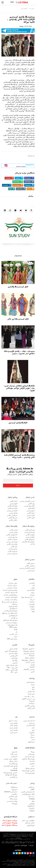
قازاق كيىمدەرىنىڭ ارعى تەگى (18, 319)
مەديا (33, 740)
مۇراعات (32, 609)
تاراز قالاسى (14, 547)
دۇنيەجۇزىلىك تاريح (11, 652)
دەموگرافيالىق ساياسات (10, 595)
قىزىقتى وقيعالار (30, 769)
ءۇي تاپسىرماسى (30, 757)
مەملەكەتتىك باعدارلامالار (10, 621)
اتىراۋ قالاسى (31, 513)
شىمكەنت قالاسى (12, 540)
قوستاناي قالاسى (30, 530)
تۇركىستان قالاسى (12, 544)
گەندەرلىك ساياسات (11, 593)
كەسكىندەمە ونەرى (29, 721)
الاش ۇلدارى (14, 656)
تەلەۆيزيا (32, 733)
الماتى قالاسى (13, 530)
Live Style (30, 748)
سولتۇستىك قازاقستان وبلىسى (28, 543)
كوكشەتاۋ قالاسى (12, 506)
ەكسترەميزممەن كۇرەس (28, 792)
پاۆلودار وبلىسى (30, 537)
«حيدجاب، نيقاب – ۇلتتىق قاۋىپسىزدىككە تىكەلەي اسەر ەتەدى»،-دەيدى (19, 353)
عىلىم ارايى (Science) (11, 792)
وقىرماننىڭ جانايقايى (28, 759)
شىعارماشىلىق (31, 683)
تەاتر (33, 728)
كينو (33, 731)
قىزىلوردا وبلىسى (12, 554)
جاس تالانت (14, 755)
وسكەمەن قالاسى (30, 566)
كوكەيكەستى (31, 591)
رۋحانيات (32, 679)
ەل (17, 632)
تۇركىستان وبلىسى (12, 542)
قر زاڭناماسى (14, 778)
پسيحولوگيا (14, 787)
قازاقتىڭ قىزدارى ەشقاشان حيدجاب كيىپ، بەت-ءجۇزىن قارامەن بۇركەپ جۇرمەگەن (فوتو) (19, 388)
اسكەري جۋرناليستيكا (28, 771)
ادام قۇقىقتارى (13, 616)
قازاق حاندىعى (13, 654)
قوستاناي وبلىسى (30, 533)
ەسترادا (32, 738)
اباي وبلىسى (31, 571)
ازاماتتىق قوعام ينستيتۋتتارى (13, 608)
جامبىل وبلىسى (13, 549)
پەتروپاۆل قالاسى (30, 540)
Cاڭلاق (33, 790)
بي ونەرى (32, 723)
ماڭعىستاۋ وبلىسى (29, 506)
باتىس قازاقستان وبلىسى (27, 502)
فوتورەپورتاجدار (30, 773)
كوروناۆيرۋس (31, 826)
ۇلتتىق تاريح (14, 649)
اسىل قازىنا (31, 694)
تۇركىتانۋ (15, 659)
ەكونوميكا (32, 645)
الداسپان (15, 663)
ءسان (33, 766)
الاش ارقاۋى (31, 708)
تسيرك (33, 735)
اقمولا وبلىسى (13, 504)
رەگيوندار (32, 809)
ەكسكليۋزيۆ (31, 806)
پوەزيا (33, 685)
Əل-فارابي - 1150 (11, 670)
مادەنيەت (32, 717)
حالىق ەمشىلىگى (30, 823)
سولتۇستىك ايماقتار (29, 526)
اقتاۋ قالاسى (31, 509)
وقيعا (33, 612)
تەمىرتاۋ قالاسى (13, 518)
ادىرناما (32, 600)
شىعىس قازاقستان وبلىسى (27, 569)
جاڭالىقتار (32, 580)
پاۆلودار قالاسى (30, 535)
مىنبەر (16, 637)
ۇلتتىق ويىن (14, 723)
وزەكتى (32, 784)
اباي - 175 (14, 673)
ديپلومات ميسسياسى (12, 623)
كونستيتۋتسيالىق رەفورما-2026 (12, 626)
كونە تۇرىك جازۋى (12, 666)
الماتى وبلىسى (13, 533)
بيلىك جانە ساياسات (11, 600)
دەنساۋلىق (32, 787)
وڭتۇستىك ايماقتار (12, 526)
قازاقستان (32, 584)
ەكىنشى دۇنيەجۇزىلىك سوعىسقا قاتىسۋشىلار (11, 774)
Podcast (32, 799)
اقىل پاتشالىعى (13, 797)
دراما (33, 690)
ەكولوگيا (32, 811)
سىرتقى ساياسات (12, 586)
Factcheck (14, 771)
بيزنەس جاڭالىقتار (29, 670)
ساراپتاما (32, 602)
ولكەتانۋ (15, 661)
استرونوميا (14, 790)
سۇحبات (32, 595)
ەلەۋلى (15, 580)
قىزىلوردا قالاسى (13, 552)
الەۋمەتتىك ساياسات (11, 598)
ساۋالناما (32, 607)
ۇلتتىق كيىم (24, 9)
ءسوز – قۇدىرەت (30, 697)
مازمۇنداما (15, 804)
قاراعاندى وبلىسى (12, 511)
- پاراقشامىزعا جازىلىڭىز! (21, 165)
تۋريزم (33, 665)
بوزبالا (33, 752)
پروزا (33, 687)
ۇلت (16, 717)
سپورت (33, 593)
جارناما (31, 846)
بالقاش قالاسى (13, 521)
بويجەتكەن (31, 755)
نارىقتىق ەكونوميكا (29, 652)
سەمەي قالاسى (31, 564)
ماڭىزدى (15, 645)
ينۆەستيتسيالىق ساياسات (10, 591)
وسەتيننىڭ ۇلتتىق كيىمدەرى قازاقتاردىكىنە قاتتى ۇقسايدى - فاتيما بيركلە (19, 456)
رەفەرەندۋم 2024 (12, 639)
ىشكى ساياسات (13, 584)
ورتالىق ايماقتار (13, 498)
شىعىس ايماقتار (30, 560)
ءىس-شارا (31, 797)
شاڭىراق (32, 764)
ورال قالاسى (31, 504)
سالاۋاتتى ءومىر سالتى (28, 821)
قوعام (33, 588)
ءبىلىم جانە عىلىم (12, 784)
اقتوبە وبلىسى (31, 516)
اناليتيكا (32, 667)
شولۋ (33, 802)
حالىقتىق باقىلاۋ (30, 658)
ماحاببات (32, 762)
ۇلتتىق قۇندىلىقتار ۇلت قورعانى (10, 767)
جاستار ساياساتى (12, 588)
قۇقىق (16, 630)
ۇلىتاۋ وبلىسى (13, 513)
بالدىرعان (14, 752)
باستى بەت (32, 9)
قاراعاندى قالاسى (12, 509)
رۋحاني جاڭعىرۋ (30, 706)
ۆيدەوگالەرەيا (13, 764)
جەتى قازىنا (14, 733)
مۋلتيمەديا (32, 605)
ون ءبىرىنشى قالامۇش (28, 699)
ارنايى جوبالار (13, 762)
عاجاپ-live (14, 799)
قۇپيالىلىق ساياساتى (21, 846)
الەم (34, 586)
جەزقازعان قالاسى (12, 516)
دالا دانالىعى (31, 692)
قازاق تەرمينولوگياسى (28, 795)
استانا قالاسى (13, 502)
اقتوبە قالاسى (31, 518)
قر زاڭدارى (14, 618)
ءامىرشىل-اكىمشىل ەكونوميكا (29, 655)
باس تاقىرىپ (13, 635)
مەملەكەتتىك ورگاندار (11, 611)
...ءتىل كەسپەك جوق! (28, 598)
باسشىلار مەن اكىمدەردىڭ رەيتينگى (10, 603)
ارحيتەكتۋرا (31, 742)
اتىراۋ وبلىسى (31, 511)
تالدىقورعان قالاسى (12, 535)
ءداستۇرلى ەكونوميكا (29, 649)
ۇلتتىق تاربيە (13, 728)
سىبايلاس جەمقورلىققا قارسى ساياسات (28, 662)
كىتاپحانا (32, 701)
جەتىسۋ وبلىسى (13, 537)
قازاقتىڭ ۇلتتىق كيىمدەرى (18, 423)
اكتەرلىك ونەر (30, 726)
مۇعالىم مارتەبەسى (12, 802)
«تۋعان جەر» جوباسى (11, 759)
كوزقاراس (32, 804)
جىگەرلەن (14, 795)
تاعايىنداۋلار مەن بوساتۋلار (10, 614)
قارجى (33, 672)
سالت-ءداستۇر (13, 721)
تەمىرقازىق (14, 757)
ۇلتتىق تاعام (14, 726)
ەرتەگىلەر (32, 704)
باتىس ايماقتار (30, 498)
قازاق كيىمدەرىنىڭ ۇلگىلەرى (18, 287)
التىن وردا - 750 (12, 668)
